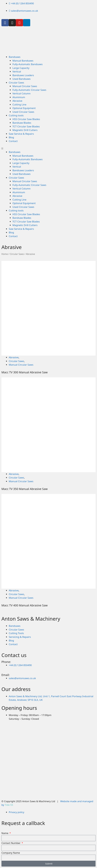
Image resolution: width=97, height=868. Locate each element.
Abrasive (17, 101)
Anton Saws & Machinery (31, 619)
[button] (48, 148)
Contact (13, 141)
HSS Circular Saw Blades (26, 119)
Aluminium (19, 97)
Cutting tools (16, 115)
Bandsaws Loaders (23, 75)
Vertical (17, 71)
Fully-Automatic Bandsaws (28, 64)
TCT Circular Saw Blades (26, 126)
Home (5, 254)
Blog (11, 137)
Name (5, 833)
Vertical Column (22, 93)
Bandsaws (15, 57)
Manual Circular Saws (25, 86)
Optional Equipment (24, 108)
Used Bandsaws (22, 79)
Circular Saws (16, 83)
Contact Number (11, 843)
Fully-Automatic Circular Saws (29, 90)
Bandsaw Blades (22, 123)
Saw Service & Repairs (21, 134)
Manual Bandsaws (23, 61)
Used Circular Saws (23, 112)
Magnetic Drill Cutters (25, 130)
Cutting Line (20, 104)
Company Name (11, 853)
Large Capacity (21, 68)
